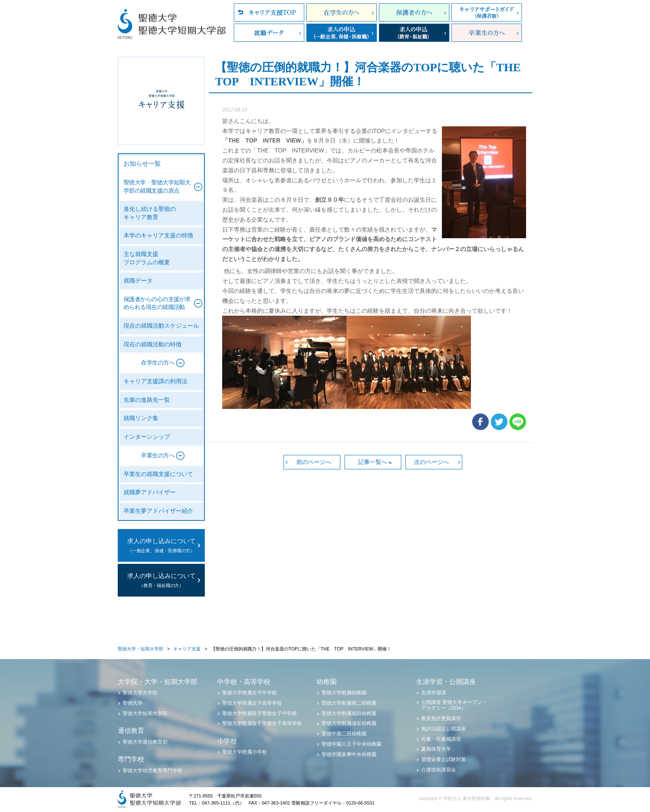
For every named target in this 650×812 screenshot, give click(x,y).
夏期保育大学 (436, 749)
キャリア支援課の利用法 (155, 381)
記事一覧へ (373, 462)
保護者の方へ (414, 12)
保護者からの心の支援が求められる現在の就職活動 (157, 303)
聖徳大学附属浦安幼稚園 (349, 723)
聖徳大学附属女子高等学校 (252, 703)
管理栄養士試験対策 (444, 759)
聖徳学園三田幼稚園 (344, 734)
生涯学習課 (434, 693)
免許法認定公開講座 (444, 729)
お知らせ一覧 (142, 164)
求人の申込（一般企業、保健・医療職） (342, 33)
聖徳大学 (133, 703)
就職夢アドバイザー (150, 492)
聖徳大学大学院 (140, 693)
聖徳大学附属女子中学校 (250, 693)
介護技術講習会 (439, 770)
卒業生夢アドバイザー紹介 (158, 511)
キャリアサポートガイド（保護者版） (487, 12)
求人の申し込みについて (161, 546)
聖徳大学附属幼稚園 (344, 693)
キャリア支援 (187, 649)
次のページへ (432, 462)
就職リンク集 (141, 418)
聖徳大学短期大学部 (145, 713)
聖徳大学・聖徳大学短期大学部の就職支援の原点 (157, 187)
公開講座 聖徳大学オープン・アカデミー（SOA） (454, 705)
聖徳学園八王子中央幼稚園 (352, 744)
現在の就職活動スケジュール (161, 326)
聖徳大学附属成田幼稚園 (349, 713)
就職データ (269, 33)
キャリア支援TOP (269, 12)
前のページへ (314, 462)
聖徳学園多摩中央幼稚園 (349, 754)
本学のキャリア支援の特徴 (158, 236)
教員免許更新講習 (441, 718)
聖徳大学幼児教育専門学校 (153, 771)
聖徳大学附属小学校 (245, 752)
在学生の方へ (342, 12)
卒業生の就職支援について (158, 474)
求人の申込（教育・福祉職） (414, 33)
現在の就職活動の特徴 (153, 344)
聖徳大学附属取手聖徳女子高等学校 (262, 723)
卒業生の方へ (487, 33)
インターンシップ (147, 437)
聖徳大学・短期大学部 (141, 649)
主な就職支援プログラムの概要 (147, 258)
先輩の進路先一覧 (147, 400)
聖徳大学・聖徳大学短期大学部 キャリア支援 (161, 101)
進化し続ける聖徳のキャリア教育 (150, 213)
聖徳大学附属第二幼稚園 (349, 703)
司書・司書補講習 (441, 739)
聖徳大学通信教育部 (145, 742)
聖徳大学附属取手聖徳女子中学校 (260, 713)
